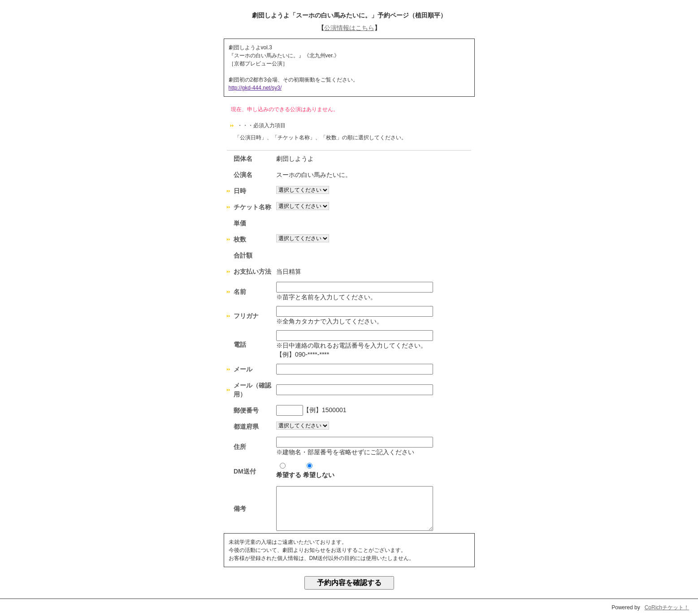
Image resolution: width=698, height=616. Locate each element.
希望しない (319, 471)
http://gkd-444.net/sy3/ (255, 88)
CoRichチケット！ (667, 607)
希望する (289, 471)
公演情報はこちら (349, 28)
